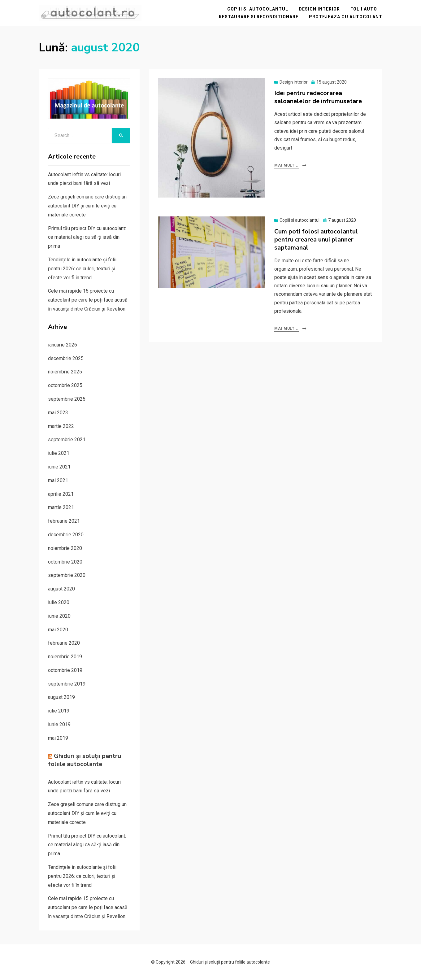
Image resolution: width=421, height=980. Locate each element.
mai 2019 (58, 738)
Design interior (319, 9)
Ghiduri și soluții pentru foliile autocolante (85, 760)
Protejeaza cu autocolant (346, 17)
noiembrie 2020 (65, 548)
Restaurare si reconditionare (259, 17)
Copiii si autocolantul (258, 9)
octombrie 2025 (65, 385)
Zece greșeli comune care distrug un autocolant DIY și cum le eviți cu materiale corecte (87, 206)
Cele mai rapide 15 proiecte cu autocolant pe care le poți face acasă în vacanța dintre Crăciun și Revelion (88, 300)
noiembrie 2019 (65, 657)
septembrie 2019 (67, 684)
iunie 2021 (59, 467)
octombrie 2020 (65, 562)
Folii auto (364, 9)
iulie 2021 (59, 453)
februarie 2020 (64, 643)
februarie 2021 (64, 521)
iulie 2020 (59, 602)
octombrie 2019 (65, 670)
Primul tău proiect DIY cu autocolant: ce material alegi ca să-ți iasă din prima (87, 237)
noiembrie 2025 (65, 372)
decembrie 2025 (66, 358)
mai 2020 (58, 630)
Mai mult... (286, 165)
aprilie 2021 (61, 494)
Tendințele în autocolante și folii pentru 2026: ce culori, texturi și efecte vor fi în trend (82, 269)
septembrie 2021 (67, 440)
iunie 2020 (59, 616)
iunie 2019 (59, 724)
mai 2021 (58, 480)
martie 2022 (61, 426)
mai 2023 (58, 413)
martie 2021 (61, 507)
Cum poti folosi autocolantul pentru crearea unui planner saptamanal (316, 240)
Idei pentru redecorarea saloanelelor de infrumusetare (318, 97)
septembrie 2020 (67, 575)
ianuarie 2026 (63, 345)
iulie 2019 (59, 711)
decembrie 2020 (66, 535)
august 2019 (61, 697)
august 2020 (61, 589)
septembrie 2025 (67, 399)
